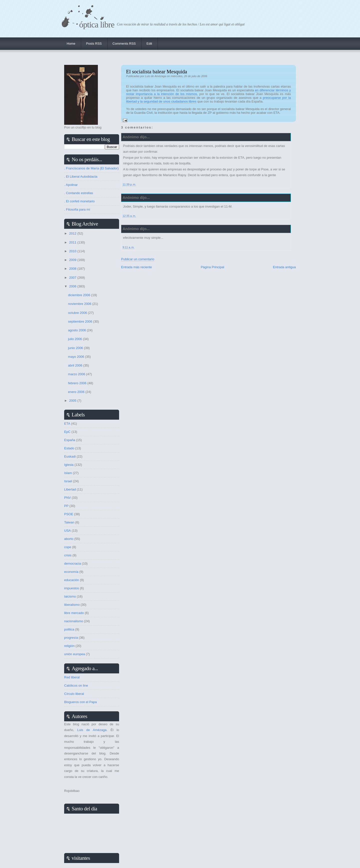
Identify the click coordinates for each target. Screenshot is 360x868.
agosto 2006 (78, 330)
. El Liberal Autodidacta (81, 177)
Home (71, 44)
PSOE (69, 514)
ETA (67, 424)
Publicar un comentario (138, 259)
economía (71, 572)
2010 (73, 251)
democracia (73, 563)
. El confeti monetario (79, 201)
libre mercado (74, 613)
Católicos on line (76, 685)
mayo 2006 (77, 357)
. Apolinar (71, 185)
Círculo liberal (74, 694)
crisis (68, 555)
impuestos (72, 588)
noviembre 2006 (80, 304)
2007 (73, 278)
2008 (73, 269)
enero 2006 (77, 392)
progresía (71, 638)
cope (68, 547)
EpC (67, 432)
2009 (73, 260)
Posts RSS (94, 44)
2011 (73, 242)
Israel (68, 481)
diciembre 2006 (80, 295)
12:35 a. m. (129, 216)
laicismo (70, 596)
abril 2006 (76, 365)
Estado (69, 448)
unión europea (75, 654)
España (70, 440)
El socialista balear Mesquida (157, 71)
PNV (68, 498)
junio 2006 (76, 348)
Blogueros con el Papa (81, 702)
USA (68, 531)
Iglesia (69, 465)
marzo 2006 (77, 374)
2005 (73, 401)
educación (72, 580)
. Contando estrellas (79, 193)
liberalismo (72, 605)
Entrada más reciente (137, 267)
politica (69, 629)
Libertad (70, 489)
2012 (73, 233)
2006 (73, 286)
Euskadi (70, 456)
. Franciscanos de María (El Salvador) (91, 168)
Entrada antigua (284, 267)
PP (66, 506)
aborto (69, 539)
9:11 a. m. (128, 247)
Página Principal (212, 267)
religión (69, 646)
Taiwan (69, 522)
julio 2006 (76, 339)
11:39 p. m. (129, 184)
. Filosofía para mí (77, 209)
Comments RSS (124, 44)
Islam (68, 473)
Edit (149, 44)
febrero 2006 (78, 383)
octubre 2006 (78, 313)
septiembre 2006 (81, 321)
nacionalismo (74, 621)
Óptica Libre (97, 25)
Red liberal (72, 677)
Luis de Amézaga (92, 730)
